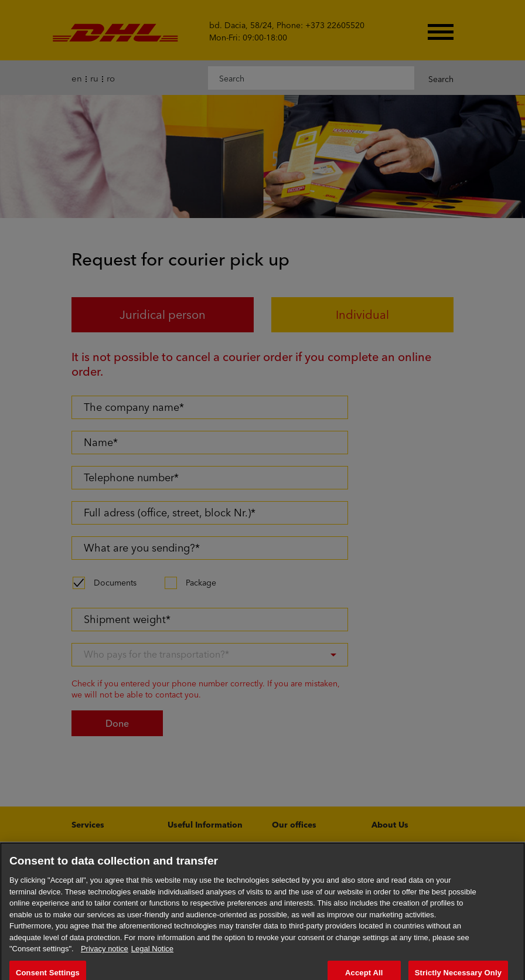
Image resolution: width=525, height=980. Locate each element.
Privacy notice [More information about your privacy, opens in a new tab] (105, 957)
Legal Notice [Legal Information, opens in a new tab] (152, 957)
